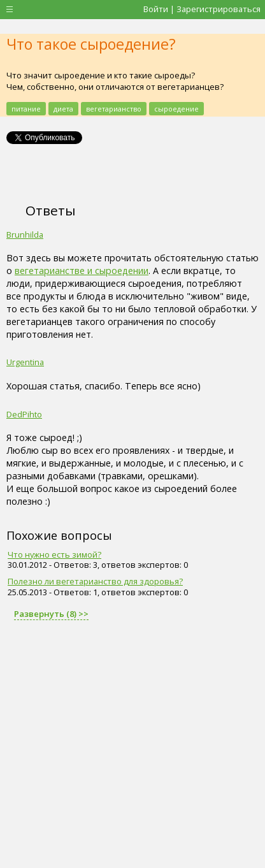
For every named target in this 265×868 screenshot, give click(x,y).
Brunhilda (25, 235)
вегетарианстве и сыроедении (82, 271)
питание (26, 109)
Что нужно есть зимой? (54, 554)
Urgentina (25, 362)
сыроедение (176, 109)
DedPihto (24, 414)
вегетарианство (114, 109)
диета (63, 109)
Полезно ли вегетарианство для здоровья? (95, 581)
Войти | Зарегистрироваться (202, 9)
